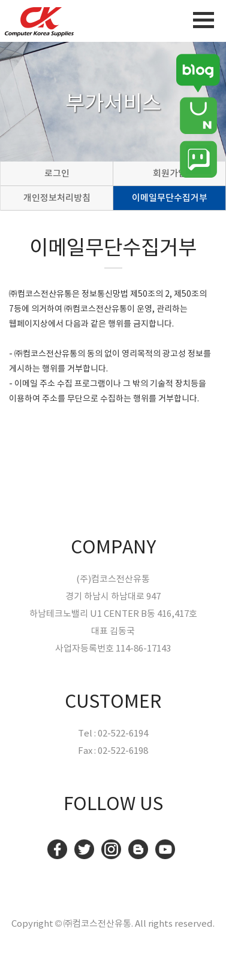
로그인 (57, 173)
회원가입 (170, 173)
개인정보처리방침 (57, 198)
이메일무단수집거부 (170, 198)
